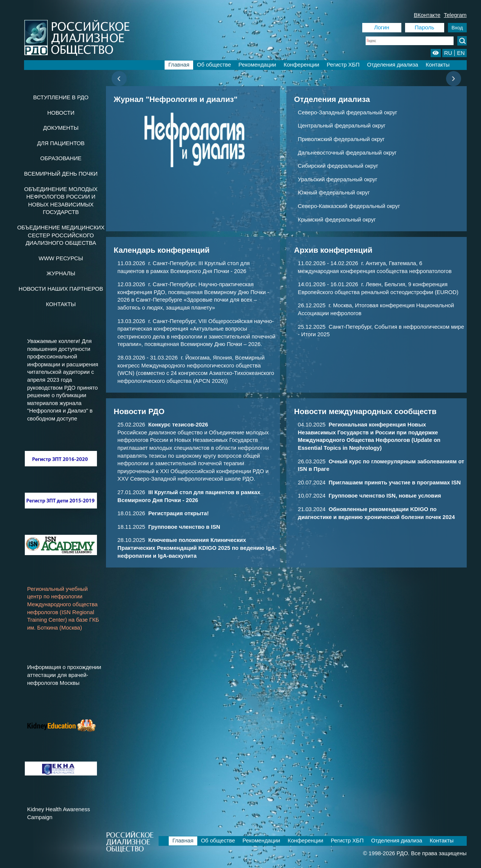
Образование (61, 158)
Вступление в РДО (61, 97)
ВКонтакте (427, 15)
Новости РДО (139, 411)
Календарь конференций (162, 250)
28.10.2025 (197, 548)
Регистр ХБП (343, 65)
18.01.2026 (163, 513)
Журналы (61, 273)
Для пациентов (61, 143)
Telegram (455, 15)
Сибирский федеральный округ (338, 166)
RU (448, 53)
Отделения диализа (393, 65)
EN (461, 53)
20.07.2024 (380, 483)
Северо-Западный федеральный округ (348, 112)
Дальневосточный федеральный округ (347, 153)
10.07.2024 (370, 496)
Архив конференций (333, 250)
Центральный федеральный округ (342, 126)
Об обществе (214, 65)
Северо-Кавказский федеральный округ (349, 206)
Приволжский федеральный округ (341, 139)
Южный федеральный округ (334, 193)
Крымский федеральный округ (337, 220)
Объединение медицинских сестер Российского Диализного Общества (61, 235)
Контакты (438, 65)
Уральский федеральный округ (338, 179)
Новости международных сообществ (365, 411)
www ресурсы (61, 258)
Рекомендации (257, 65)
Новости (61, 113)
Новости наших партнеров (61, 289)
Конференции (302, 65)
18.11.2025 (169, 527)
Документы (61, 128)
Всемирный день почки (61, 174)
